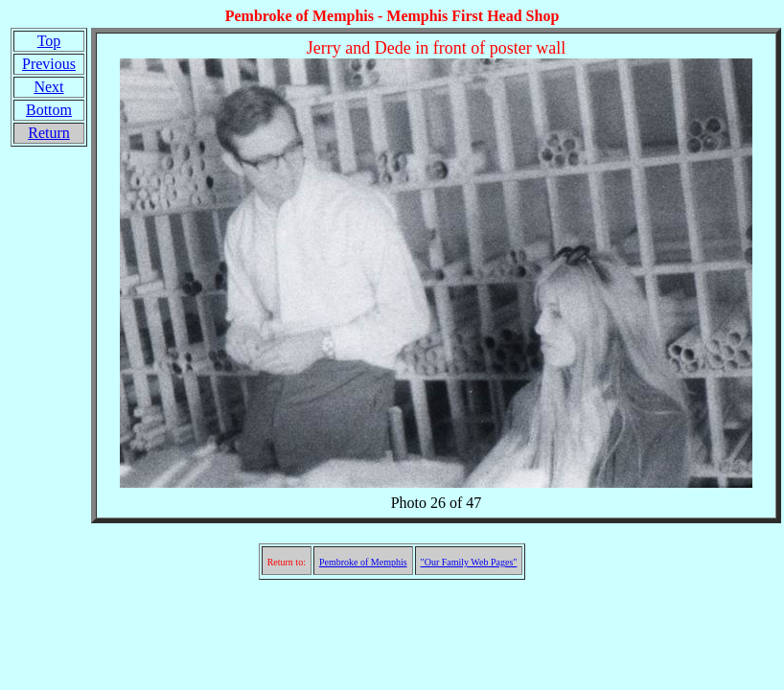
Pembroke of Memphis (363, 562)
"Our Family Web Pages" (469, 562)
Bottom (49, 110)
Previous (49, 64)
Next (48, 87)
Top (49, 41)
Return (49, 133)
